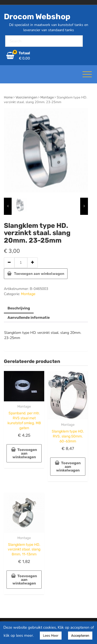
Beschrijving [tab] (19, 308)
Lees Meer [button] (51, 636)
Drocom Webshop (37, 17)
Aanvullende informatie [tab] (29, 318)
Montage (47, 97)
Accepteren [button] (80, 636)
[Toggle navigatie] (87, 74)
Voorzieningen (27, 97)
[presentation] (8, 206)
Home (8, 97)
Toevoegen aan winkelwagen (39, 274)
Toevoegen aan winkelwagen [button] (25, 453)
